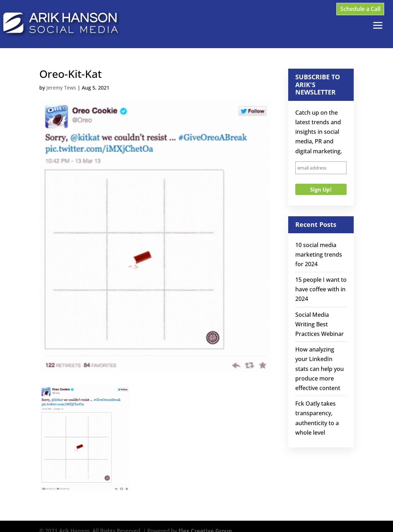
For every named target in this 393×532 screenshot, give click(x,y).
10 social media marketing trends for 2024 (319, 254)
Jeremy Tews (61, 88)
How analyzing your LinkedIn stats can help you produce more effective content (320, 369)
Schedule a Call (360, 9)
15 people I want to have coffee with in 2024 (321, 289)
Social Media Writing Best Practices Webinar (320, 324)
